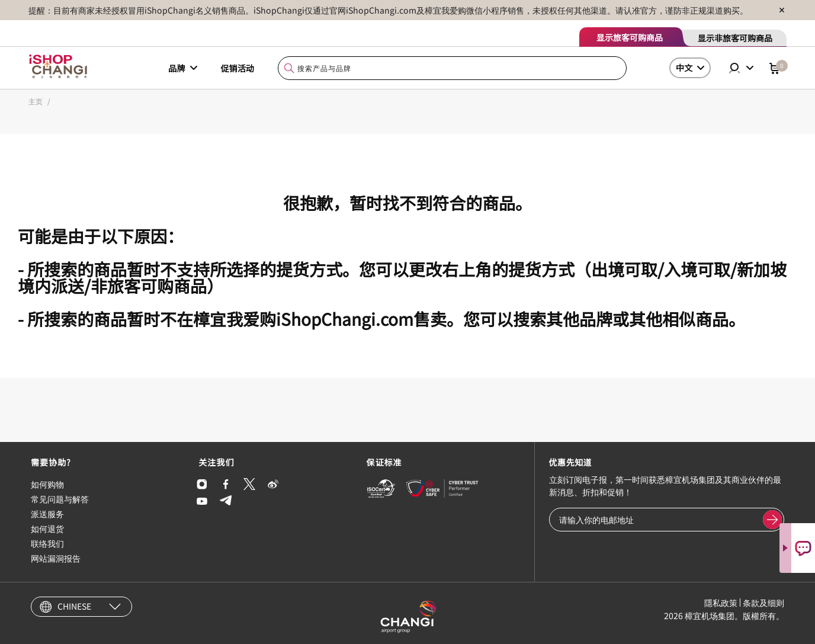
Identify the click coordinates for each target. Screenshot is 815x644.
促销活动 (238, 68)
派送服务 (47, 514)
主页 (36, 101)
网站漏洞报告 (56, 558)
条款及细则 (763, 603)
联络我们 (47, 543)
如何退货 (47, 528)
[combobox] (452, 68)
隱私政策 (721, 603)
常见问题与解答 (60, 499)
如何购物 (47, 484)
